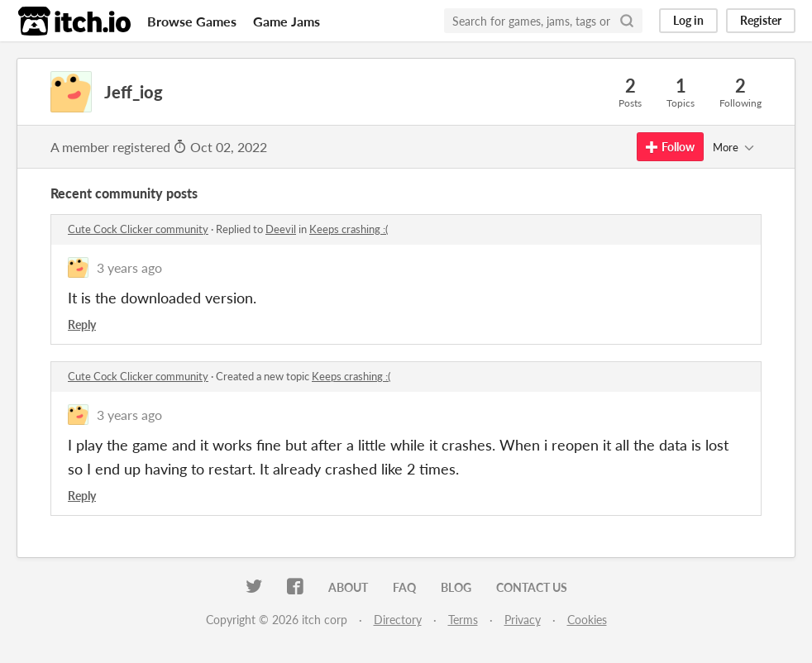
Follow (670, 147)
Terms (463, 620)
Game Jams (287, 21)
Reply (82, 324)
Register (761, 20)
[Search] (627, 21)
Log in (688, 20)
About (348, 587)
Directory (398, 620)
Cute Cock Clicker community (138, 229)
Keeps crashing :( (349, 229)
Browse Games (192, 21)
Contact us (532, 587)
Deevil (281, 229)
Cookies (587, 620)
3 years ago (129, 267)
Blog (456, 587)
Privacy (523, 620)
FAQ (404, 587)
